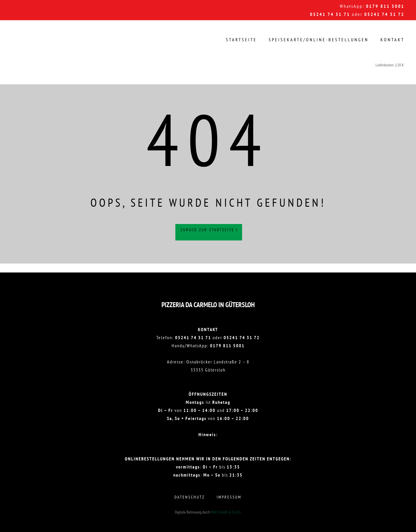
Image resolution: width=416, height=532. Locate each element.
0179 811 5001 (385, 6)
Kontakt (392, 40)
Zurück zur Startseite (209, 233)
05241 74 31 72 (384, 14)
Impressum (229, 497)
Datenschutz (190, 497)
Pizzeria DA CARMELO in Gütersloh (208, 305)
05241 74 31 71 (330, 14)
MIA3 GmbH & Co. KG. (226, 512)
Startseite (241, 40)
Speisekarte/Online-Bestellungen (319, 40)
